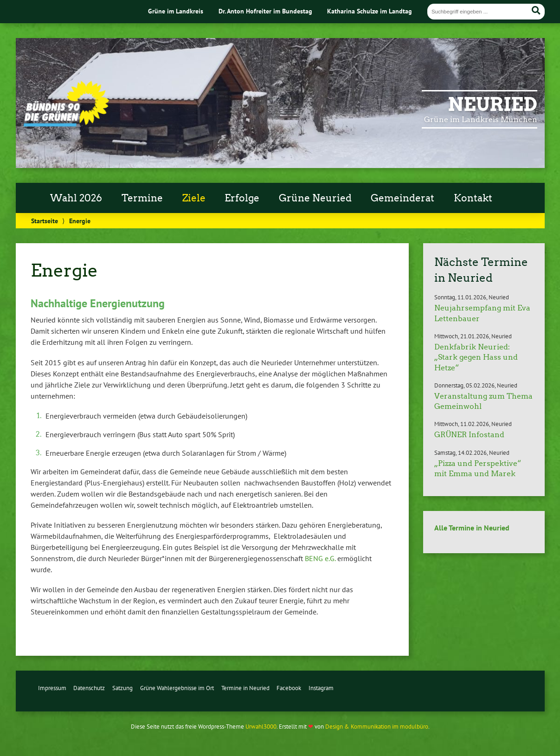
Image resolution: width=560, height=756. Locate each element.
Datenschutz (89, 688)
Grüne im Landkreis (176, 11)
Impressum (52, 688)
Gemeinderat (402, 198)
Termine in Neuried (245, 688)
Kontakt (473, 198)
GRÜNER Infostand (469, 435)
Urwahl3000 (261, 727)
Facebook (289, 688)
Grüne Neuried (315, 198)
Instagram (321, 688)
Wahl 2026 (76, 198)
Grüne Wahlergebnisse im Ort (177, 688)
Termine (142, 198)
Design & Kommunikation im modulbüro (377, 727)
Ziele (194, 198)
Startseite (45, 221)
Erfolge (242, 198)
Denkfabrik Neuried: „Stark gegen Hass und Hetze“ (476, 357)
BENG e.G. (320, 558)
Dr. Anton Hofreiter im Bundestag (265, 11)
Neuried (492, 104)
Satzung (122, 688)
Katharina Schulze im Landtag (370, 11)
